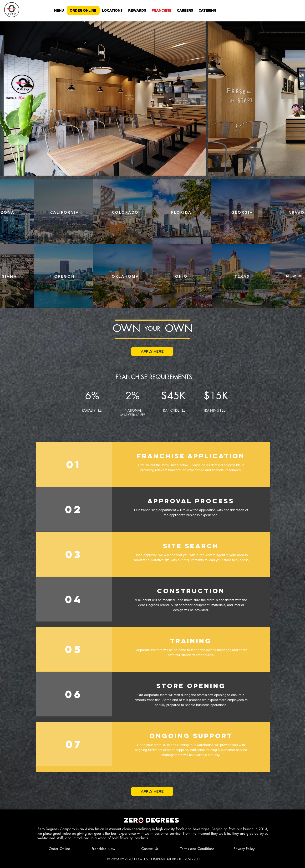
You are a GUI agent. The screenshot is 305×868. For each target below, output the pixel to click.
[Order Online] (70, 848)
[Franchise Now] (112, 848)
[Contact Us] (151, 848)
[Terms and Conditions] (197, 848)
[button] (152, 351)
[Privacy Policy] (244, 848)
